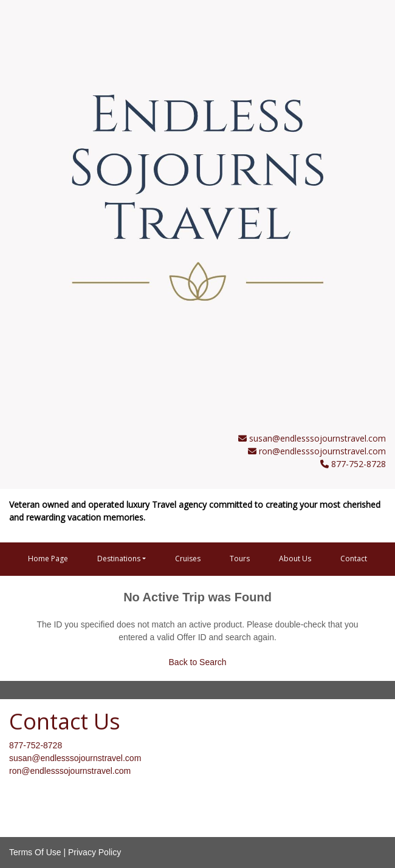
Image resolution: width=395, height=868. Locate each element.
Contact (354, 559)
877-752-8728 (36, 745)
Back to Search (198, 662)
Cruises (188, 559)
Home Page (48, 559)
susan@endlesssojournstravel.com (318, 438)
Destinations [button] (119, 559)
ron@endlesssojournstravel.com (322, 451)
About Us (295, 559)
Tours (240, 559)
